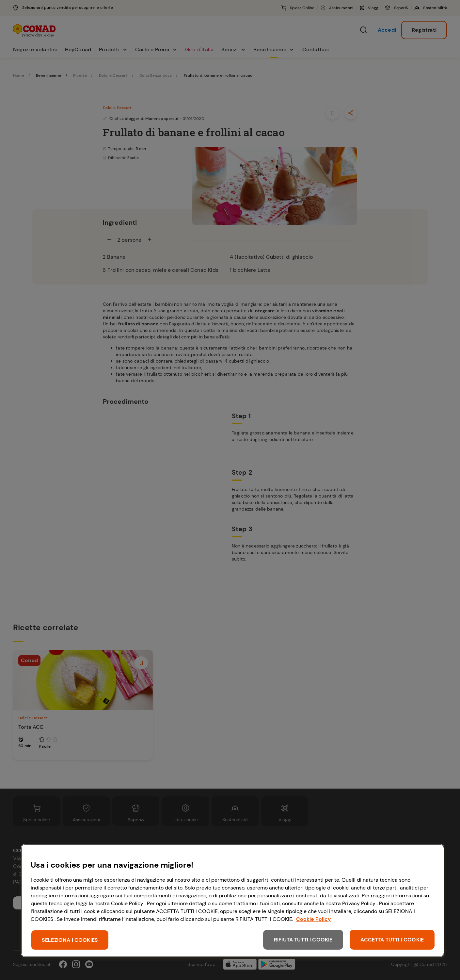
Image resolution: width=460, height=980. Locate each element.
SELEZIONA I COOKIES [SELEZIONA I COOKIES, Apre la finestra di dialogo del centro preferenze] (70, 940)
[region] (233, 900)
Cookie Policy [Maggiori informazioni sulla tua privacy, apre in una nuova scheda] (314, 919)
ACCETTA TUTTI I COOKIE (392, 940)
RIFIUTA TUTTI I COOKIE (303, 940)
